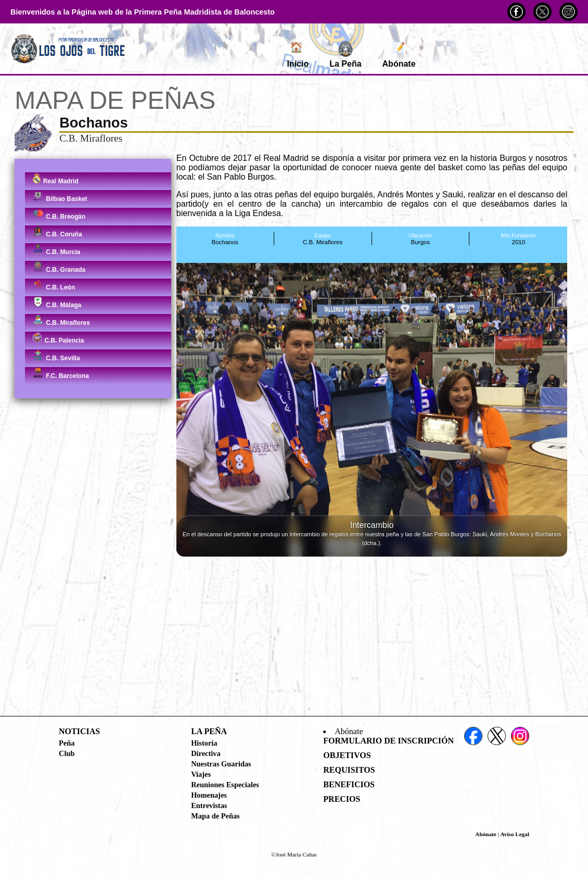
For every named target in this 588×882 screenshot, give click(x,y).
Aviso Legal (515, 834)
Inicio (298, 55)
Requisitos (349, 770)
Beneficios (349, 784)
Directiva (206, 753)
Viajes (201, 774)
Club (67, 753)
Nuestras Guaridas (221, 764)
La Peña (345, 55)
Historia (204, 743)
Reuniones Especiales (225, 785)
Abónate (399, 55)
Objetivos (347, 755)
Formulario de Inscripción (388, 741)
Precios (342, 799)
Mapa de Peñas (215, 816)
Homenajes (209, 795)
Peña (67, 743)
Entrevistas (209, 805)
